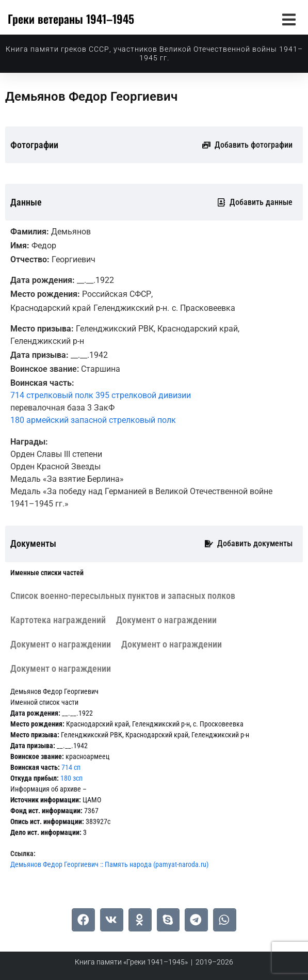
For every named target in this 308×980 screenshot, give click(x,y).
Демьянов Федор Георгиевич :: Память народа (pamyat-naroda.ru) (109, 864)
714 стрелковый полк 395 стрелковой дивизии (101, 395)
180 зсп (71, 778)
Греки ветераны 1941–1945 (71, 19)
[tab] (47, 573)
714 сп (71, 767)
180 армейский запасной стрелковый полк (93, 420)
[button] (289, 19)
